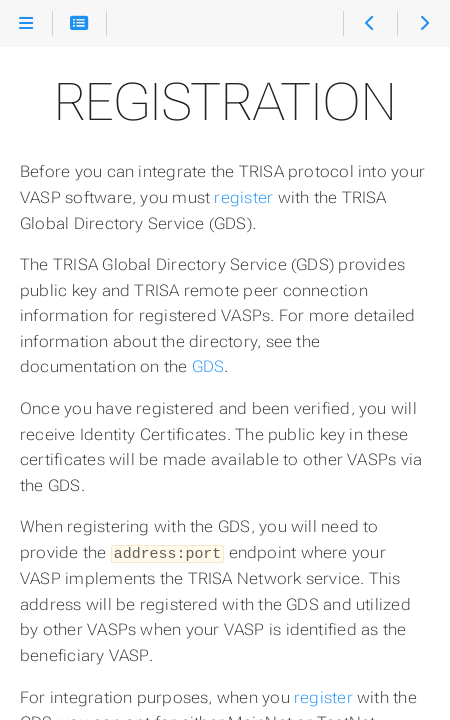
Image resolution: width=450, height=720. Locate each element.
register (243, 197)
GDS (208, 366)
